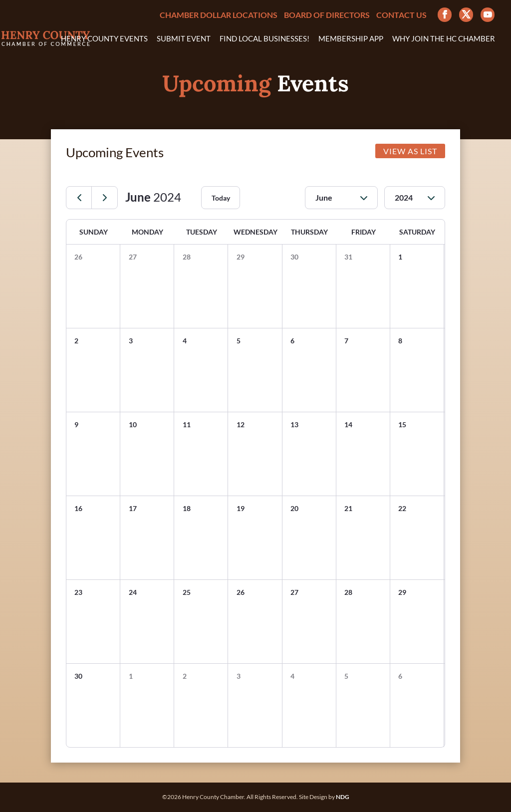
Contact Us (401, 15)
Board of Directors (327, 15)
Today (221, 198)
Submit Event (184, 39)
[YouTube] (488, 15)
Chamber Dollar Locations (219, 15)
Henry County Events (104, 39)
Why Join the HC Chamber (444, 39)
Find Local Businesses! (264, 39)
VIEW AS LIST (410, 151)
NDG (343, 797)
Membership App (351, 39)
